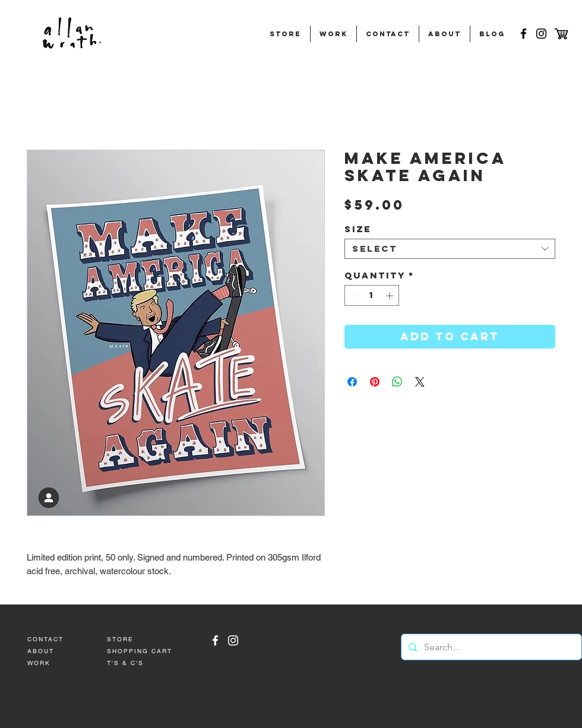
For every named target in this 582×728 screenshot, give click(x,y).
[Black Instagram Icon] (541, 34)
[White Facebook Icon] (215, 640)
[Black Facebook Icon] (524, 34)
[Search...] (490, 647)
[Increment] (391, 296)
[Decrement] (353, 296)
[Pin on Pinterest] (375, 382)
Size (358, 229)
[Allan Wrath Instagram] (233, 640)
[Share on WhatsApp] (397, 382)
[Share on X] (420, 382)
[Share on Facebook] (352, 382)
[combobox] (450, 249)
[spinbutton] (372, 296)
